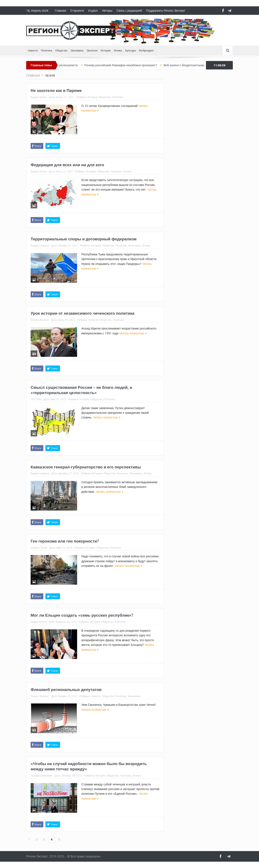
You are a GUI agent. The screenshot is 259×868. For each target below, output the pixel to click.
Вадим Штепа (39, 97)
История (106, 51)
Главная (61, 11)
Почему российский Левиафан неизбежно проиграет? (128, 65)
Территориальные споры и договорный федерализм (84, 239)
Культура (131, 51)
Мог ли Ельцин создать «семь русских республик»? (82, 615)
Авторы (107, 11)
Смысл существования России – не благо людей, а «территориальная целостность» (81, 390)
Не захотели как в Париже (56, 90)
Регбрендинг (146, 51)
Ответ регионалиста (71, 65)
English (93, 11)
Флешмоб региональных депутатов (66, 689)
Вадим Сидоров (40, 245)
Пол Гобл (36, 399)
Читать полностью (133, 333)
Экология (92, 51)
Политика (46, 51)
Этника (118, 51)
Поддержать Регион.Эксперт (166, 11)
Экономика (77, 51)
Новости (33, 51)
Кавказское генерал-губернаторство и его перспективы (86, 467)
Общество (61, 51)
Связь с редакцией (129, 11)
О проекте (77, 11)
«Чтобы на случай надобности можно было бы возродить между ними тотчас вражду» (89, 766)
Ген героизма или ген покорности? (65, 541)
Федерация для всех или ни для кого (67, 165)
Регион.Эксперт (40, 320)
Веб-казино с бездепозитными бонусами (198, 65)
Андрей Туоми (39, 548)
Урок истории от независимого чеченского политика (83, 313)
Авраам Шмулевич (42, 775)
